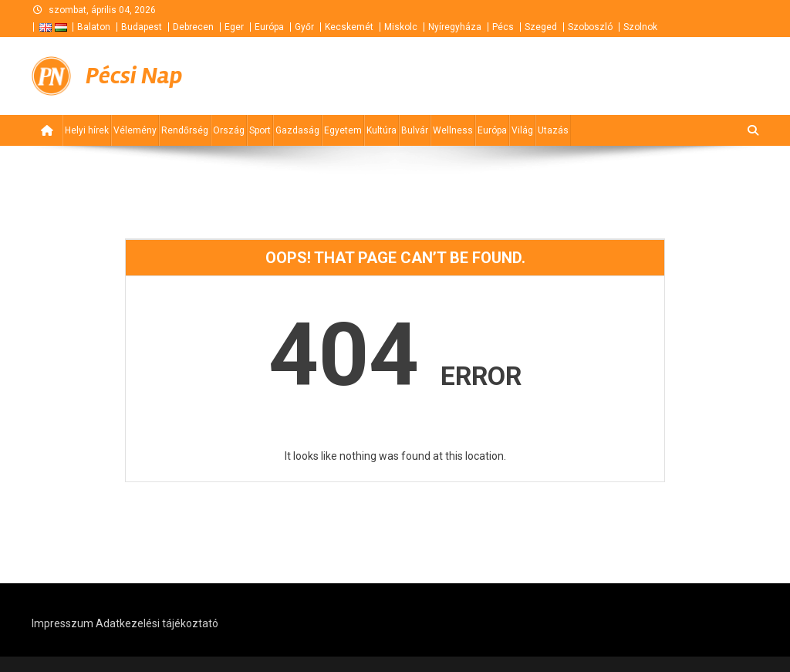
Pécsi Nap (134, 76)
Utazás (553, 130)
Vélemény (135, 130)
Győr (304, 27)
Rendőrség (185, 130)
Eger (234, 27)
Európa (269, 27)
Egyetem (343, 130)
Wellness (453, 130)
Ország (229, 130)
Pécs (503, 27)
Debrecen (193, 27)
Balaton (94, 27)
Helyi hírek (87, 130)
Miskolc (401, 27)
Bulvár (415, 130)
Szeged (541, 27)
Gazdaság (297, 130)
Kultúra (381, 130)
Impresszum (62, 623)
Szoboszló (590, 27)
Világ (522, 130)
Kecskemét (349, 27)
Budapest (142, 27)
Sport (260, 130)
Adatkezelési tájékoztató (157, 623)
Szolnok (640, 27)
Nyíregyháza (455, 27)
